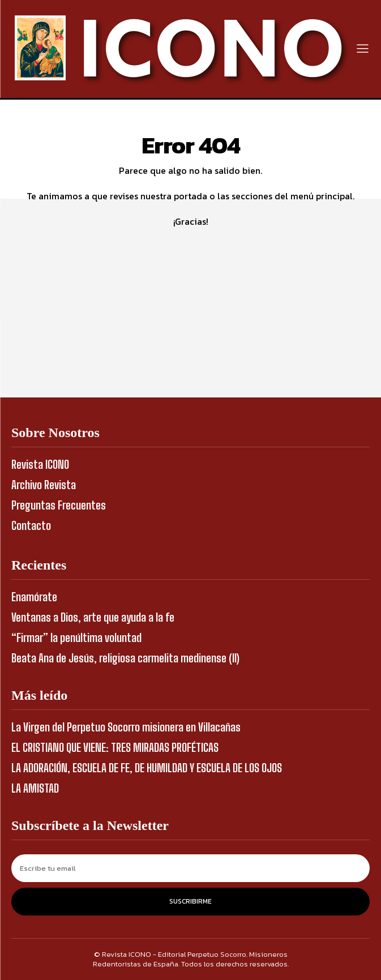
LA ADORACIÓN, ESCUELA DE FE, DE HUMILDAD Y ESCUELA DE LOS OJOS (147, 768)
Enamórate (34, 597)
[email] (190, 868)
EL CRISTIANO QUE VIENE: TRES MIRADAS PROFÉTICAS (115, 747)
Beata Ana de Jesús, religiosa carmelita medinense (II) (125, 658)
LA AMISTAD (35, 788)
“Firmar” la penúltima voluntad (76, 637)
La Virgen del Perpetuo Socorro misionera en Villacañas (126, 727)
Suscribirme (190, 901)
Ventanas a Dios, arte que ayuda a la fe (93, 617)
